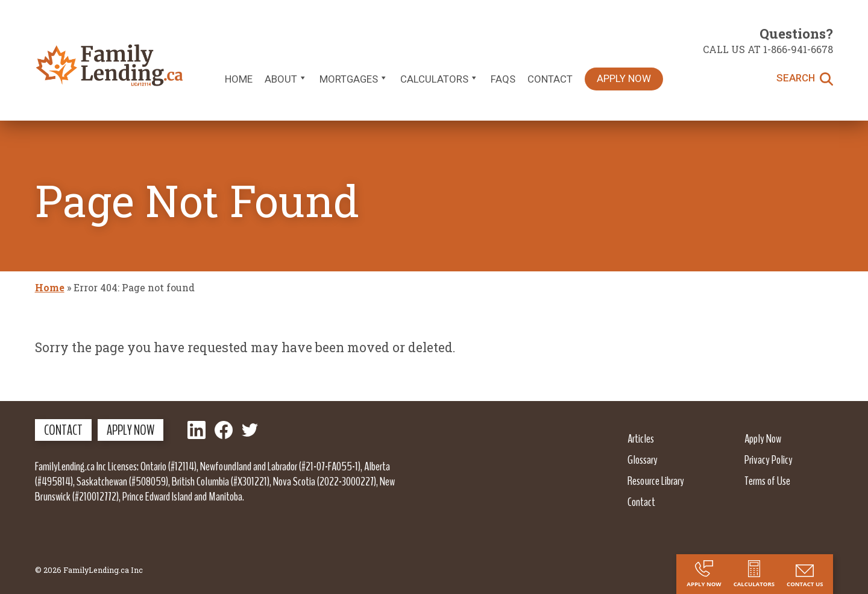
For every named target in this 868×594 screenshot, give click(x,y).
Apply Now (624, 78)
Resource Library (656, 481)
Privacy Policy (769, 460)
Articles (641, 438)
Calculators (439, 79)
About (286, 79)
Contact (550, 79)
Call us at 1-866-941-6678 (768, 49)
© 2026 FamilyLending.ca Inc (89, 570)
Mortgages (354, 79)
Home (239, 79)
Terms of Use (767, 481)
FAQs (503, 79)
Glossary (643, 460)
